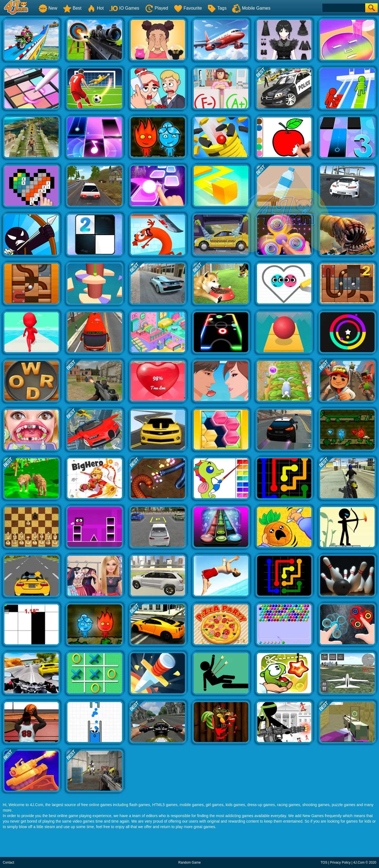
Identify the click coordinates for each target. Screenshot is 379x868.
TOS (324, 862)
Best (72, 8)
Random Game (189, 862)
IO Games (124, 8)
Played (156, 8)
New (48, 8)
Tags (217, 8)
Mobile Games (251, 8)
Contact (8, 862)
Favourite (188, 8)
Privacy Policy (340, 862)
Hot (95, 8)
